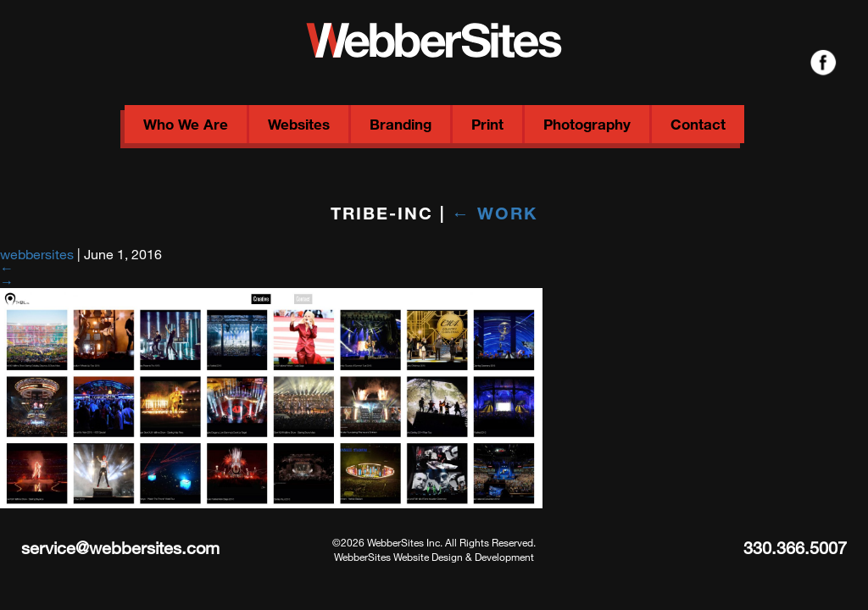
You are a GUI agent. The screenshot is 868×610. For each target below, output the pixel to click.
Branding (401, 124)
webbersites (37, 254)
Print (487, 124)
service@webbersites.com (120, 548)
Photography (587, 124)
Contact (698, 124)
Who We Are (186, 124)
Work (495, 213)
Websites (299, 124)
